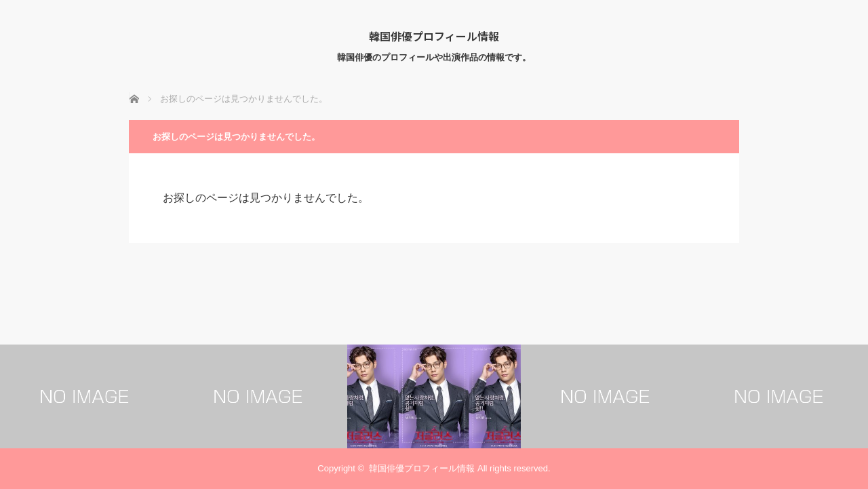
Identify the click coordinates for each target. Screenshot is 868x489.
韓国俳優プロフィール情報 (434, 36)
